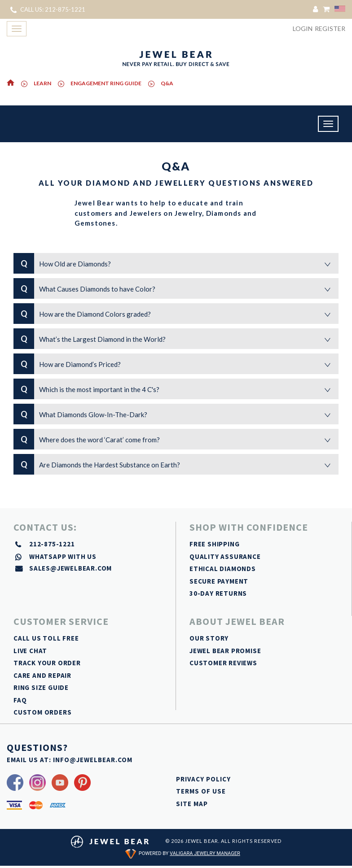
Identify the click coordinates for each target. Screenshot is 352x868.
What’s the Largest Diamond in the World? (176, 339)
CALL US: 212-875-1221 (48, 9)
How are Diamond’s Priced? (176, 364)
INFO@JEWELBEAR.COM (93, 760)
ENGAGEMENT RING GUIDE (106, 83)
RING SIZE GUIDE (41, 687)
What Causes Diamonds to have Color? (176, 288)
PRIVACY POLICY (203, 779)
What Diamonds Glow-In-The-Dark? (176, 414)
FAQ (20, 700)
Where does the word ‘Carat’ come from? (176, 439)
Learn (42, 83)
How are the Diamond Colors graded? (176, 314)
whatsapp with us (63, 556)
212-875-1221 (52, 544)
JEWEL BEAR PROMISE (225, 651)
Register (330, 28)
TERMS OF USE (201, 791)
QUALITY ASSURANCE (225, 556)
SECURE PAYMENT (219, 581)
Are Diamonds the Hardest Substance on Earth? (176, 464)
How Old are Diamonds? (176, 263)
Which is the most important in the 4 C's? (176, 389)
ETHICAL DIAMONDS (223, 569)
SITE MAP (192, 804)
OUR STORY (209, 638)
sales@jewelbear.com (70, 568)
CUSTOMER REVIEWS (223, 663)
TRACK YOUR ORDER (47, 663)
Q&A (167, 83)
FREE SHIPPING (214, 544)
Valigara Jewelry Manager (205, 853)
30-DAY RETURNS (218, 593)
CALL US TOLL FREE (46, 638)
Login (303, 28)
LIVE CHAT (30, 651)
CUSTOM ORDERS (42, 712)
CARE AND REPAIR (42, 675)
